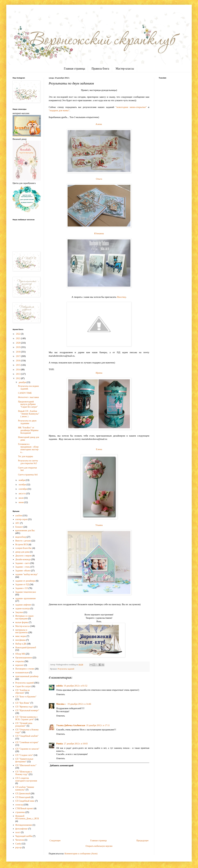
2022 (19, 334)
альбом (19, 516)
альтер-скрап (21, 519)
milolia (59, 686)
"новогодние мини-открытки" (131, 107)
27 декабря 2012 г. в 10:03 (76, 744)
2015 (19, 365)
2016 (19, 361)
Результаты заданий (66, 669)
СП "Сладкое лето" (24, 755)
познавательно (22, 673)
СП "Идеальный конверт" (27, 710)
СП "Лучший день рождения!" (24, 725)
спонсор (19, 805)
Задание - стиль (23, 567)
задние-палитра (23, 609)
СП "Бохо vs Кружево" (26, 697)
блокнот (19, 527)
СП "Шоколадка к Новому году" (24, 773)
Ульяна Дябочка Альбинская (71, 725)
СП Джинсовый (23, 794)
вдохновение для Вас (25, 531)
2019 (19, 347)
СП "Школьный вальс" (26, 765)
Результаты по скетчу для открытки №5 (28, 462)
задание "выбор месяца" (27, 574)
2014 (19, 370)
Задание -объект (23, 571)
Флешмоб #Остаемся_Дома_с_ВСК (27, 817)
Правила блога (100, 69)
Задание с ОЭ (22, 588)
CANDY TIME (25, 393)
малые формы (22, 622)
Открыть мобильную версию (99, 846)
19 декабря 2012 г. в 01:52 (76, 686)
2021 (19, 338)
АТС (18, 523)
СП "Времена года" (24, 707)
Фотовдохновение (24, 825)
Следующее (55, 841)
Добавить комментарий (62, 766)
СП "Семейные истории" (27, 742)
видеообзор (21, 537)
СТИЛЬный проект (24, 808)
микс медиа (21, 636)
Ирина (99, 373)
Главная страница (74, 69)
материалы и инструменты (22, 631)
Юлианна (99, 233)
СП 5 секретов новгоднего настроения (26, 779)
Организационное (24, 658)
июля (21, 498)
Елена (99, 449)
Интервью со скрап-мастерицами (25, 617)
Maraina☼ (61, 704)
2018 (19, 352)
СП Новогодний (23, 797)
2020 (19, 343)
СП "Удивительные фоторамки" (24, 760)
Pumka (60, 744)
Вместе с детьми (23, 541)
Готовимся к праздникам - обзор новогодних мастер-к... (29, 448)
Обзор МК (20, 654)
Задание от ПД (22, 584)
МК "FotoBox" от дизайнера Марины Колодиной (28, 430)
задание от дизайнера (25, 581)
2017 (19, 356)
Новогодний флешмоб (26, 648)
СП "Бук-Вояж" (23, 703)
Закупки (19, 612)
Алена (99, 124)
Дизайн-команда (23, 559)
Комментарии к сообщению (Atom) (81, 854)
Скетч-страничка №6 (28, 475)
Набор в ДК (21, 644)
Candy (18, 844)
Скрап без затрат (23, 686)
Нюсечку (121, 297)
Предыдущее (142, 841)
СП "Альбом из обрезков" (23, 692)
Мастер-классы (125, 69)
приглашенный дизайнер (27, 676)
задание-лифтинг (23, 605)
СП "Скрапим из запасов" (27, 749)
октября (22, 485)
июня (21, 502)
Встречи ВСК (22, 545)
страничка (20, 812)
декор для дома (22, 552)
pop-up (19, 847)
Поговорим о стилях (25, 669)
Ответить (61, 694)
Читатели (20, 840)
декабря (22, 382)
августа (22, 494)
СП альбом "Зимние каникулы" (25, 788)
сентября (23, 489)
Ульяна (99, 525)
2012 (19, 378)
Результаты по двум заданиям (27, 422)
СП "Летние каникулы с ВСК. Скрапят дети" (27, 718)
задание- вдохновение (26, 598)
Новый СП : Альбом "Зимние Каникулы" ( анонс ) (29, 414)
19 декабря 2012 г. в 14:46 (79, 704)
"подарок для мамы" (59, 110)
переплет (20, 665)
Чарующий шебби (24, 836)
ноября (22, 480)
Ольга (99, 179)
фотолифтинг (22, 829)
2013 (19, 374)
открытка (20, 661)
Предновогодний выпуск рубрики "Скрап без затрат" (28, 404)
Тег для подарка (26, 456)
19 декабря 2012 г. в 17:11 (98, 725)
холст (18, 832)
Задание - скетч (23, 563)
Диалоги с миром (23, 556)
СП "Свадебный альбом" (27, 736)
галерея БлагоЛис (24, 548)
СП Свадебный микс (25, 801)
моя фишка (21, 640)
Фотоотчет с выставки (28, 397)
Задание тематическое (26, 592)
